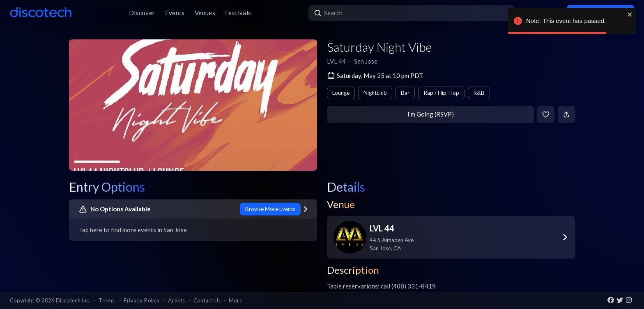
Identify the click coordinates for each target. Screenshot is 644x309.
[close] (630, 14)
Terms (107, 300)
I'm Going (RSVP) (431, 114)
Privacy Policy (142, 300)
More (236, 300)
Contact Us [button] (207, 300)
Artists (176, 300)
